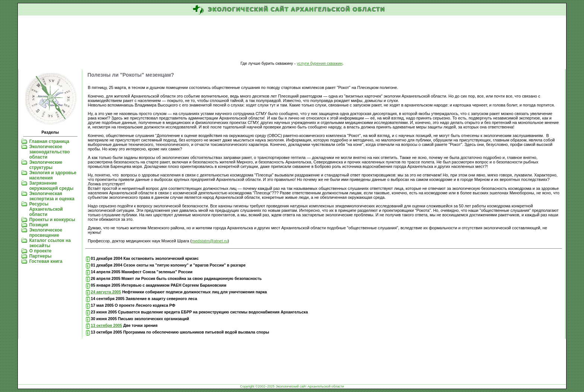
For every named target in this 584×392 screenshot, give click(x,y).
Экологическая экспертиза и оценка (52, 196)
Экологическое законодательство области (49, 152)
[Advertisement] (292, 39)
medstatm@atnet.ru (210, 241)
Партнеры (40, 256)
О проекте (40, 251)
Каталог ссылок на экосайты (50, 243)
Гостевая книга (46, 261)
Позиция (39, 225)
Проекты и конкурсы (52, 220)
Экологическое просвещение (46, 233)
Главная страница (49, 141)
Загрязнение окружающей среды (51, 186)
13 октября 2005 (107, 325)
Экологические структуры (46, 165)
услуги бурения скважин (320, 63)
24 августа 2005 (106, 292)
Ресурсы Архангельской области (46, 209)
